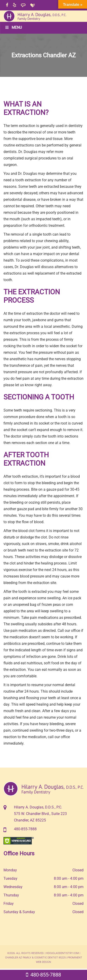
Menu (13, 28)
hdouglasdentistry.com (62, 953)
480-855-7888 (25, 829)
